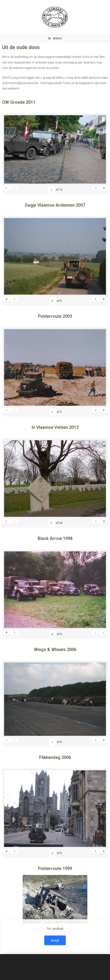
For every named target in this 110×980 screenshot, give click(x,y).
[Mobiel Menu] (55, 38)
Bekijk (55, 940)
